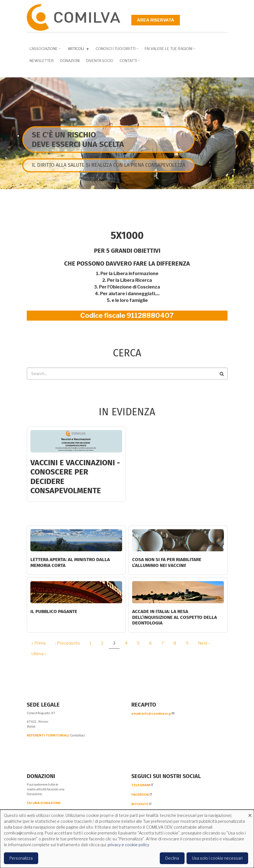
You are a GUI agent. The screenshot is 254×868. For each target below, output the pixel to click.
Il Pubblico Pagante (54, 611)
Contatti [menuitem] (129, 63)
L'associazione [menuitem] (44, 51)
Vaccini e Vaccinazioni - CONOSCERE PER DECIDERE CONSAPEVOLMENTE (75, 477)
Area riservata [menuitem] (156, 20)
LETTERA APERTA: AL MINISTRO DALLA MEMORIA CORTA (70, 562)
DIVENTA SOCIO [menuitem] (100, 61)
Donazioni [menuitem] (70, 61)
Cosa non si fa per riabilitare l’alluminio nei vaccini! (167, 562)
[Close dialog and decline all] (250, 813)
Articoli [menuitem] (77, 50)
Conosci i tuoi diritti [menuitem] (116, 51)
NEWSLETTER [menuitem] (42, 61)
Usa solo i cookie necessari (217, 858)
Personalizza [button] (21, 858)
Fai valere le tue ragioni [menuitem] (169, 51)
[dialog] (127, 839)
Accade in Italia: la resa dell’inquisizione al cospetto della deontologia (175, 617)
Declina (172, 858)
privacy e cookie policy (128, 845)
